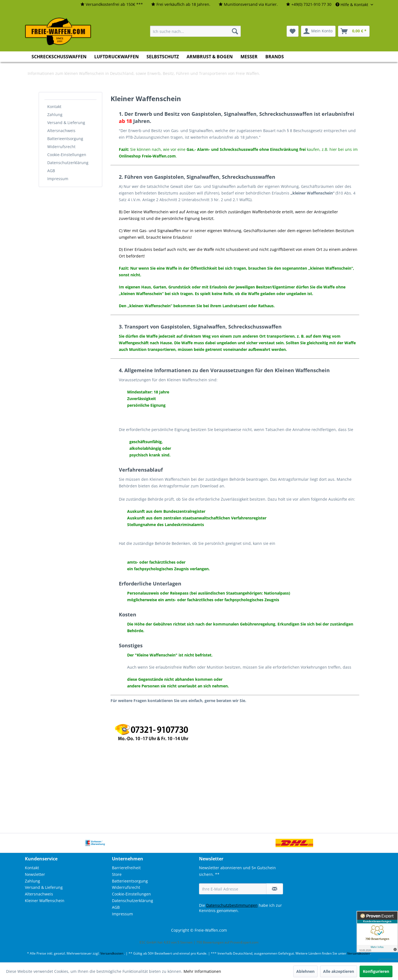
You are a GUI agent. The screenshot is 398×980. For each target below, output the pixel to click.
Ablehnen (305, 971)
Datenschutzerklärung (68, 163)
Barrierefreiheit (126, 868)
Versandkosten (112, 953)
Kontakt (54, 107)
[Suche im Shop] (195, 31)
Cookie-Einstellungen (67, 155)
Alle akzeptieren (339, 971)
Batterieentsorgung (65, 139)
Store (117, 874)
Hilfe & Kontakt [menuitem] (352, 5)
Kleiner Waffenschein (45, 901)
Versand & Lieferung (66, 123)
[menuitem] (112, 5)
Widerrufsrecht (61, 147)
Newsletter (35, 874)
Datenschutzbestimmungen (232, 905)
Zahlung (55, 115)
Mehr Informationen (202, 971)
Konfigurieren (376, 971)
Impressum (58, 179)
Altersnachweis (61, 131)
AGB (51, 171)
